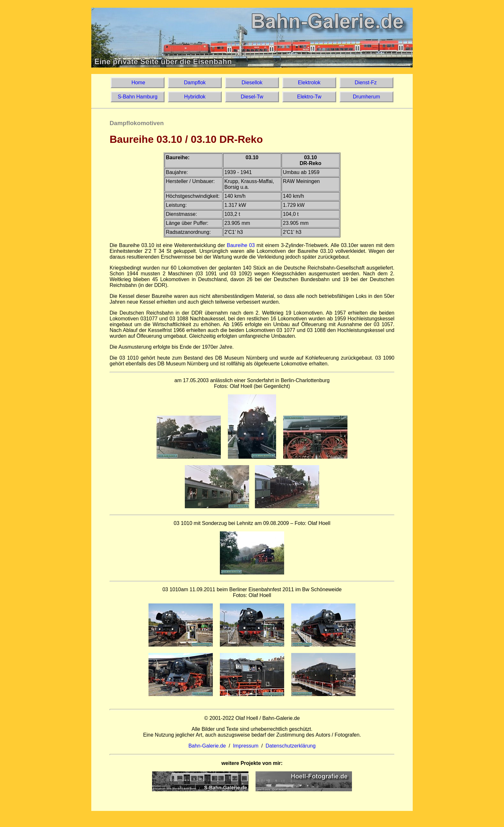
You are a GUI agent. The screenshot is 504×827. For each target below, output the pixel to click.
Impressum (246, 746)
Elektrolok (309, 83)
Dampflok (195, 83)
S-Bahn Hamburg (138, 97)
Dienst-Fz (366, 83)
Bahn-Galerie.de (207, 746)
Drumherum (366, 97)
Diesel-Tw (252, 97)
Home (137, 83)
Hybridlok (195, 97)
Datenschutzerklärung (291, 746)
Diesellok (252, 83)
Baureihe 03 (241, 245)
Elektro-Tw (309, 97)
